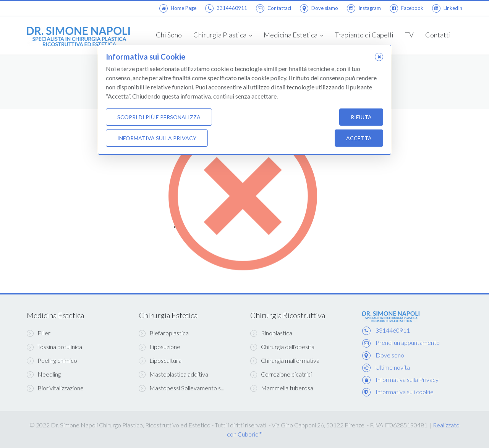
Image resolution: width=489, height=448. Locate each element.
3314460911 (226, 8)
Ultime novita (393, 367)
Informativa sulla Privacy (407, 379)
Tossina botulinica (54, 347)
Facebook (406, 8)
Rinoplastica (271, 333)
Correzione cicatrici (281, 374)
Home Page (178, 8)
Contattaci (274, 8)
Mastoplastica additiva (173, 374)
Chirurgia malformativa (285, 361)
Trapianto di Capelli (364, 35)
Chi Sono (169, 35)
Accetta (359, 138)
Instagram (364, 8)
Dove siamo (319, 8)
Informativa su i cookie (405, 392)
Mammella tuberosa (282, 388)
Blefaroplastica (164, 333)
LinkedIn (447, 8)
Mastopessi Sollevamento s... (181, 388)
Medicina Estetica (293, 36)
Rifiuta (361, 117)
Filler (39, 333)
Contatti (438, 35)
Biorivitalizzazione (55, 388)
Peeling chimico (52, 361)
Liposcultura (160, 361)
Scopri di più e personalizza (159, 117)
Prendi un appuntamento (408, 342)
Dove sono (390, 355)
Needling (44, 374)
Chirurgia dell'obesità (282, 347)
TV (409, 35)
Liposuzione (159, 347)
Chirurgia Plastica (223, 36)
